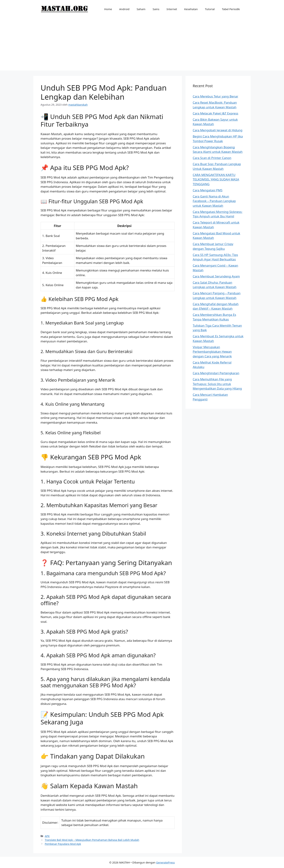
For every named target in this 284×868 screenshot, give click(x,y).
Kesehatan (191, 9)
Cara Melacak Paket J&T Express (215, 113)
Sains (156, 9)
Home (108, 9)
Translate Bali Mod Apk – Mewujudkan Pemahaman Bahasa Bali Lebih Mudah (92, 840)
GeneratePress (165, 862)
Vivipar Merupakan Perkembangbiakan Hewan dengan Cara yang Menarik (212, 352)
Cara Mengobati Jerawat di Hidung (218, 130)
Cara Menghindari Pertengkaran (216, 373)
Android (124, 9)
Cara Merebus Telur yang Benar (215, 96)
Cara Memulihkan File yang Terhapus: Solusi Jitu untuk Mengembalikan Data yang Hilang (217, 384)
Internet (172, 9)
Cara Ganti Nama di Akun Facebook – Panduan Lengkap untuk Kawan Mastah (214, 201)
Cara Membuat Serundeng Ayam (216, 276)
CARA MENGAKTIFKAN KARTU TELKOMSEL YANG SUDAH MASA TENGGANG (216, 179)
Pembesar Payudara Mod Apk (63, 844)
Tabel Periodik (231, 9)
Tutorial (210, 9)
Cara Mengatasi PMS (208, 190)
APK (47, 836)
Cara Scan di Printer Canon (212, 158)
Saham (141, 9)
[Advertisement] (142, 45)
